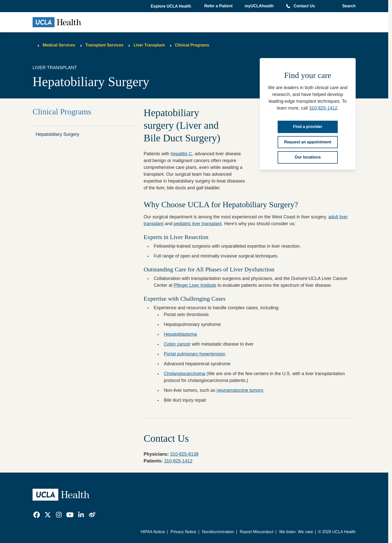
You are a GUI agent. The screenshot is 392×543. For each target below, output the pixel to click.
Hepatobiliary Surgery (57, 134)
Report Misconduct (257, 532)
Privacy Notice (183, 532)
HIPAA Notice (153, 532)
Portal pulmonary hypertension (195, 354)
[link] (37, 515)
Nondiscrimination (218, 532)
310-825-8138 (184, 454)
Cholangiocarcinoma (185, 374)
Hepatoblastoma (180, 334)
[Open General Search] (347, 6)
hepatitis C (181, 154)
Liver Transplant (149, 45)
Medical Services (59, 45)
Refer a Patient (218, 6)
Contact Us (304, 6)
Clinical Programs (192, 45)
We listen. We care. (297, 532)
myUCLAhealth (259, 6)
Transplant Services (104, 45)
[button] (171, 6)
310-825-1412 (323, 108)
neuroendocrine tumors (240, 390)
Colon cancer (177, 344)
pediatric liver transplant (198, 224)
